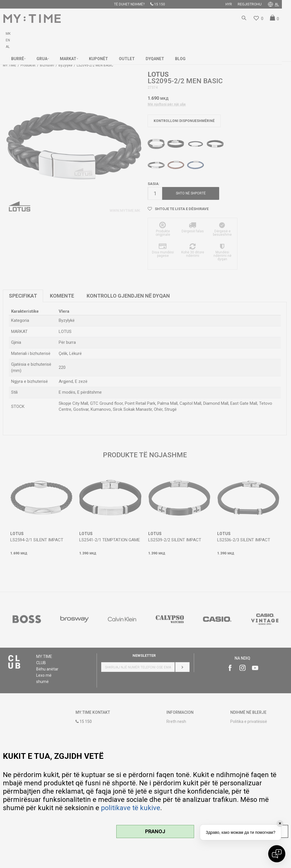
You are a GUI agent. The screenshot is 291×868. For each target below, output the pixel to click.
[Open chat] (277, 854)
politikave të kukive (131, 808)
